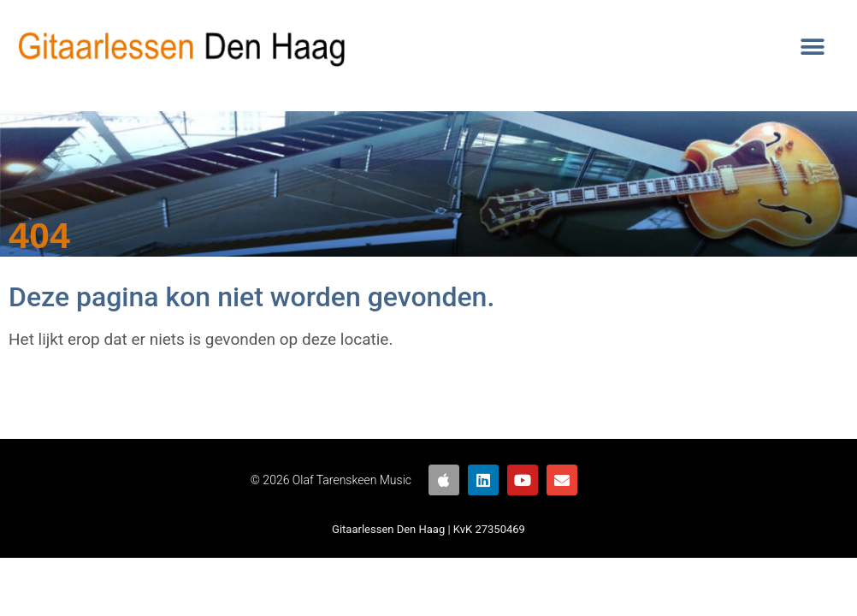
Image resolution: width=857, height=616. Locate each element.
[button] (812, 47)
